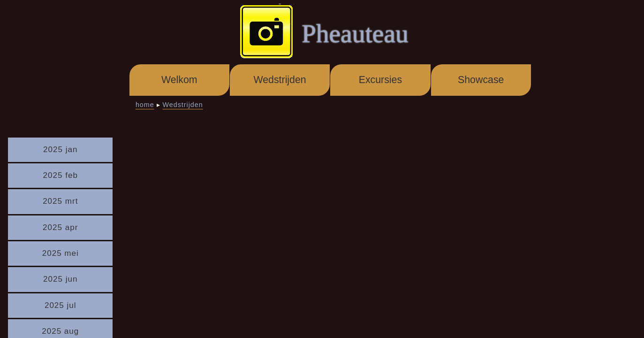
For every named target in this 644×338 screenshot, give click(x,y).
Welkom (179, 80)
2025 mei (61, 253)
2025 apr (60, 227)
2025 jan (60, 150)
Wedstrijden (280, 80)
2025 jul (61, 305)
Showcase (481, 80)
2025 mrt (60, 201)
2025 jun (60, 279)
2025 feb (61, 175)
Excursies (380, 80)
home (145, 105)
